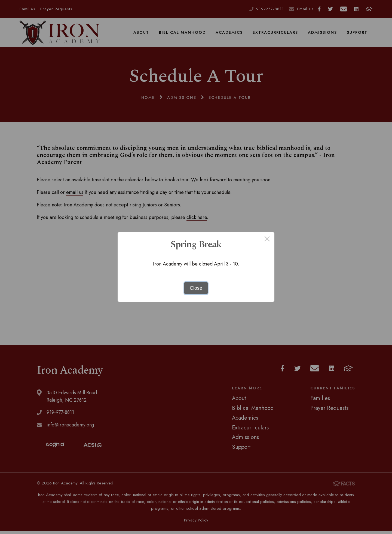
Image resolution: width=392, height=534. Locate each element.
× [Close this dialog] (267, 240)
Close (196, 288)
